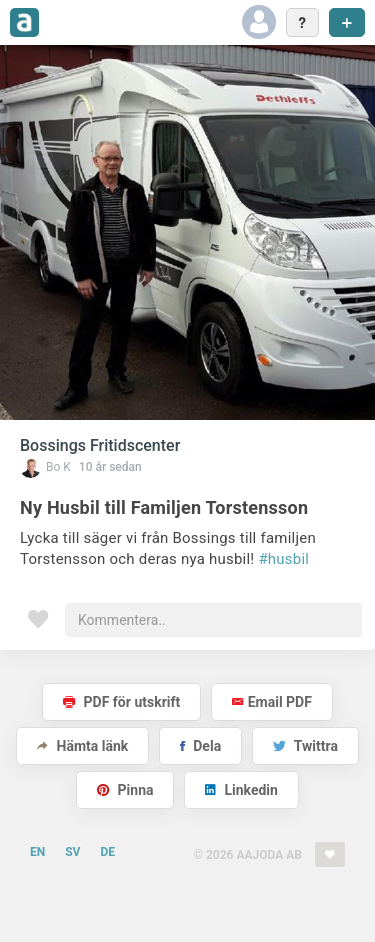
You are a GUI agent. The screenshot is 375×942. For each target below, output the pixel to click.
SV (72, 852)
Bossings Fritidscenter (100, 445)
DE (107, 852)
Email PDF (272, 702)
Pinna (125, 790)
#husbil (283, 559)
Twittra (305, 746)
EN (37, 852)
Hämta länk (82, 746)
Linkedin (241, 790)
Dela (200, 746)
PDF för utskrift (121, 702)
